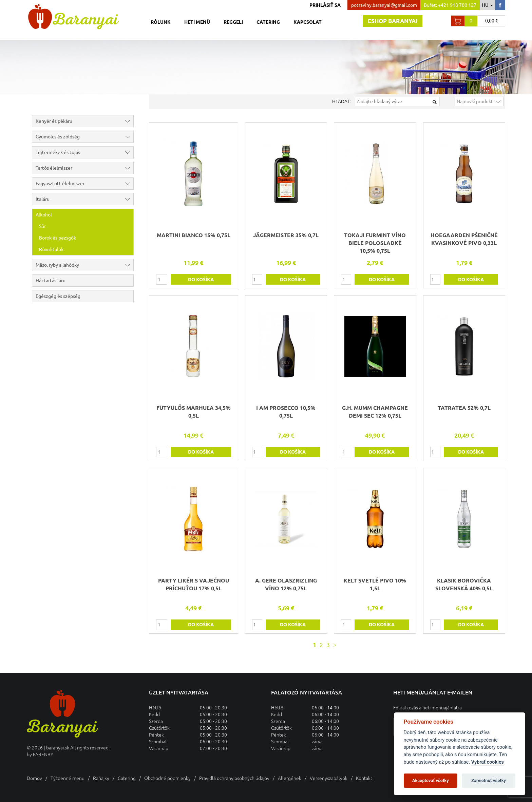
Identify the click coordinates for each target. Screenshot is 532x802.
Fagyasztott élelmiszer (84, 184)
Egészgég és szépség (58, 296)
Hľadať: (341, 101)
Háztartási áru (51, 281)
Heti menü (197, 22)
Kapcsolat (308, 22)
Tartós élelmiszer (84, 168)
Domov (34, 778)
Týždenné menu (68, 778)
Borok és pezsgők (58, 238)
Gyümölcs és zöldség (84, 137)
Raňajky (101, 778)
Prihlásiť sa (325, 5)
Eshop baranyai (393, 21)
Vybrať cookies (488, 762)
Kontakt (364, 778)
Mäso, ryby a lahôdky (84, 265)
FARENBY (43, 755)
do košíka (201, 280)
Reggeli (233, 22)
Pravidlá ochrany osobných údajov (234, 778)
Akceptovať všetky (431, 780)
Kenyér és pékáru (84, 121)
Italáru (84, 199)
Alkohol (84, 215)
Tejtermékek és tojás (84, 152)
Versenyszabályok (329, 778)
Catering (268, 22)
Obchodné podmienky (167, 778)
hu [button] (487, 5)
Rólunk (161, 22)
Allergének (290, 778)
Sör (42, 226)
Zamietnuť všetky (489, 780)
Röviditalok (51, 249)
